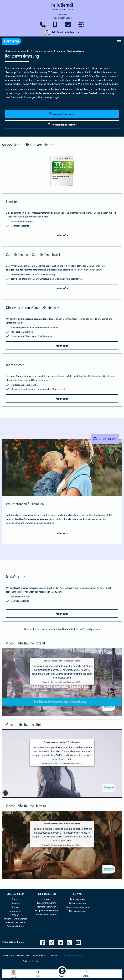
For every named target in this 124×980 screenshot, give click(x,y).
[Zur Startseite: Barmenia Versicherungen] (12, 42)
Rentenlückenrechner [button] (62, 124)
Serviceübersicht (77, 911)
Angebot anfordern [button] (62, 114)
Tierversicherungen (46, 907)
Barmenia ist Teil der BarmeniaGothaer (15, 924)
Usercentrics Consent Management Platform (66, 682)
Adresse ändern (78, 899)
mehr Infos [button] (62, 235)
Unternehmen (15, 911)
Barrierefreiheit (39, 955)
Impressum (8, 955)
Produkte (37, 51)
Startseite (10, 51)
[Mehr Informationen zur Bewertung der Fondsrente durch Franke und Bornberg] (62, 172)
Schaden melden (77, 903)
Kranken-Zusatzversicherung (47, 901)
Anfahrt (15, 915)
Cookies (54, 955)
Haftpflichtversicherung (47, 911)
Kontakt (15, 899)
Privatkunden (23, 51)
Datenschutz (23, 955)
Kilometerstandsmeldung (77, 907)
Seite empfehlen (30, 961)
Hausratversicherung (47, 914)
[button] (62, 32)
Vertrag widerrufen (73, 955)
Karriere (16, 903)
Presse (15, 907)
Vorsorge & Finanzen (54, 51)
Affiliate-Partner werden (15, 919)
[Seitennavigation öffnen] (119, 41)
